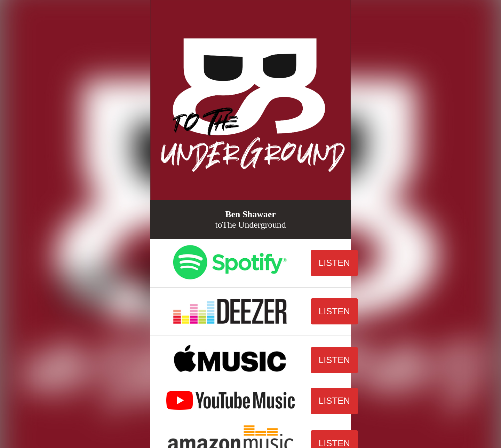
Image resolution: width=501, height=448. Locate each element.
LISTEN (334, 263)
